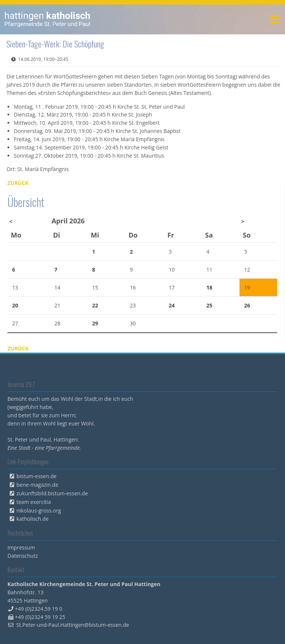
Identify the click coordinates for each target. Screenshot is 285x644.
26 (247, 305)
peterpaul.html (48, 19)
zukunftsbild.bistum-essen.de (52, 493)
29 (95, 323)
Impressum (21, 547)
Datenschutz (23, 556)
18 (209, 287)
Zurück (18, 183)
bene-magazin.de (37, 485)
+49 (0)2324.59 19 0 (39, 609)
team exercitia (34, 502)
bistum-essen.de (37, 476)
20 (15, 305)
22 (95, 305)
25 (209, 305)
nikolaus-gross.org (39, 510)
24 (172, 305)
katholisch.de (32, 519)
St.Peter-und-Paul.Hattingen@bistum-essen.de (73, 625)
